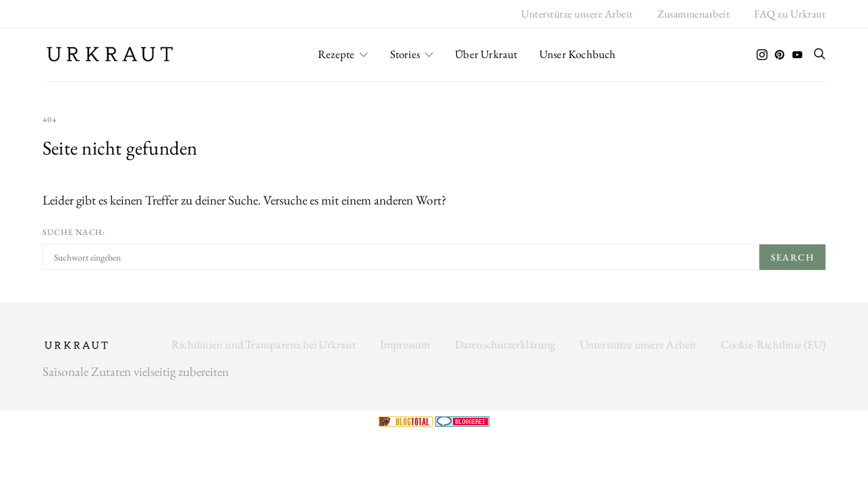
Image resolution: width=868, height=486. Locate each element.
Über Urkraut (486, 54)
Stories (405, 54)
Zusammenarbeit (694, 14)
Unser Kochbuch (578, 54)
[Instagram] (762, 55)
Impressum (405, 344)
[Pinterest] (780, 55)
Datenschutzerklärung (505, 344)
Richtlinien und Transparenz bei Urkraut (264, 344)
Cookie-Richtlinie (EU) (773, 344)
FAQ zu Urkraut (790, 14)
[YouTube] (797, 55)
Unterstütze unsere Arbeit (577, 14)
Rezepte (336, 54)
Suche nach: (74, 232)
